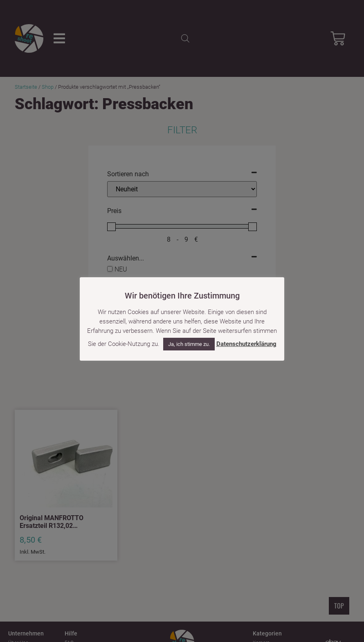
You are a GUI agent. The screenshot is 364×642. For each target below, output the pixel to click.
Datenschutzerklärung (246, 344)
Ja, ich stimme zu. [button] (189, 344)
